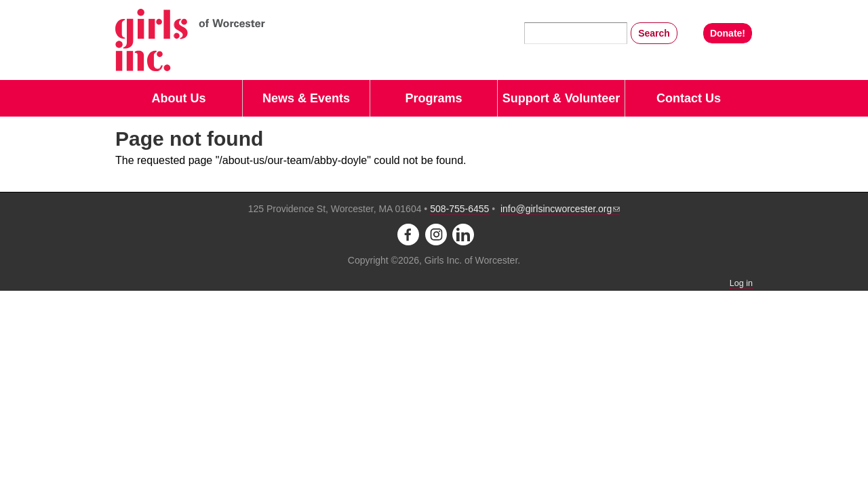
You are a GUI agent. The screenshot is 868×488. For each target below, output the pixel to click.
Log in (741, 283)
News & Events (306, 98)
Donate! (728, 33)
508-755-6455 (459, 209)
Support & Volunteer (561, 98)
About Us (179, 98)
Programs (433, 98)
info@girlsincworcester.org (560, 209)
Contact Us (689, 98)
